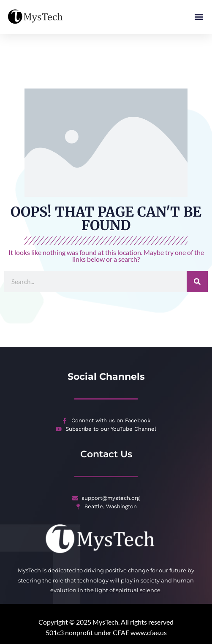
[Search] (197, 277)
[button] (199, 17)
